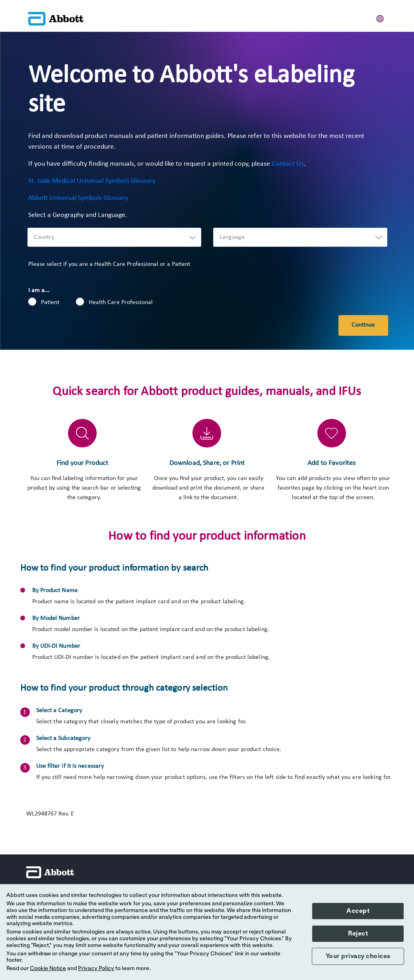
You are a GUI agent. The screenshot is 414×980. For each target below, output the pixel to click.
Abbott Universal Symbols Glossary (78, 198)
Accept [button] (358, 911)
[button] (380, 17)
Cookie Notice (48, 968)
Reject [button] (358, 934)
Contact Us (288, 164)
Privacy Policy (96, 968)
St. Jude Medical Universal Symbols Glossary (92, 181)
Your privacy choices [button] (358, 956)
